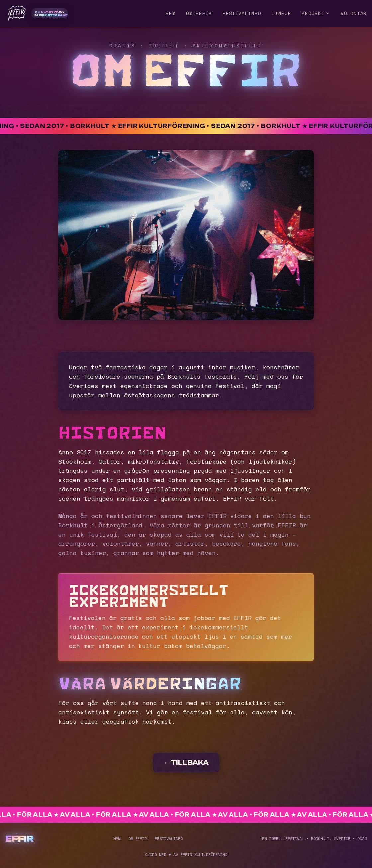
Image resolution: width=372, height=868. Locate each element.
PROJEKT (316, 13)
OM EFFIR (199, 13)
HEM (171, 13)
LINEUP (281, 13)
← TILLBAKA (186, 762)
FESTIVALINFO (242, 13)
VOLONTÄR (354, 13)
